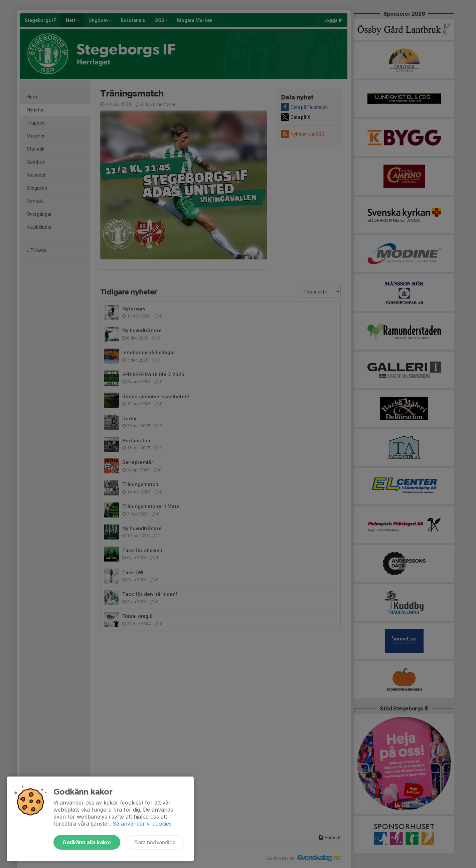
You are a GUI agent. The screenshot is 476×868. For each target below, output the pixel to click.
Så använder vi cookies (142, 824)
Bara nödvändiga (155, 842)
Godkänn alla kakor (87, 842)
